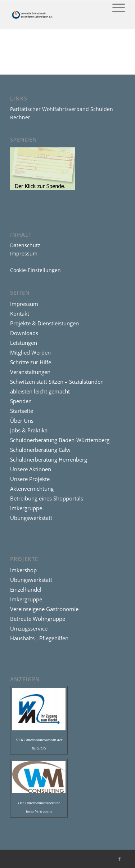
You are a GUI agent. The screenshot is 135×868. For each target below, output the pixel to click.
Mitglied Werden (30, 352)
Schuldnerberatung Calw (40, 450)
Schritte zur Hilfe (31, 362)
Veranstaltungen (30, 372)
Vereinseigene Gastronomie (44, 609)
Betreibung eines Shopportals (47, 498)
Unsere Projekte (30, 479)
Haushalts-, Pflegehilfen (39, 638)
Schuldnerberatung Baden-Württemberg (60, 440)
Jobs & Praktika (29, 430)
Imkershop (23, 570)
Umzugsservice (29, 628)
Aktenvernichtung (32, 489)
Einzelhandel (26, 589)
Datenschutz (25, 245)
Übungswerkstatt (31, 518)
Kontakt (20, 313)
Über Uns (22, 420)
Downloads (24, 333)
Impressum (24, 253)
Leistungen (24, 343)
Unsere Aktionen (31, 469)
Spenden (21, 401)
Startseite (22, 411)
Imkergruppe (26, 508)
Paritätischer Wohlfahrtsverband (49, 109)
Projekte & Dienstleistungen (44, 323)
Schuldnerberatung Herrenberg (49, 459)
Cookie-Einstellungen (35, 270)
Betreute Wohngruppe (38, 619)
